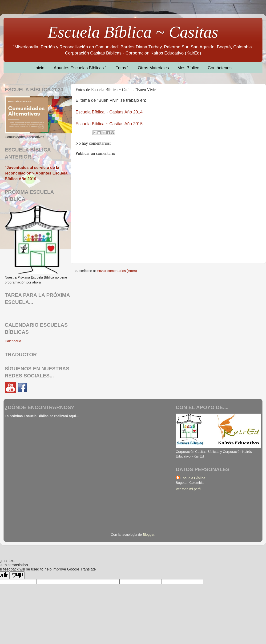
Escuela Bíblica (193, 478)
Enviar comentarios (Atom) (117, 271)
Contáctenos (220, 68)
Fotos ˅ (122, 68)
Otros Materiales (153, 68)
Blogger (149, 535)
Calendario (13, 341)
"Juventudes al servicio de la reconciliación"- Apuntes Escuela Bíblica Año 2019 (36, 173)
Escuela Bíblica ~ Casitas (133, 32)
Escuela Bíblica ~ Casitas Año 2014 (109, 112)
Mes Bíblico (188, 68)
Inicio (39, 68)
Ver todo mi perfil (189, 489)
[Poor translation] (17, 575)
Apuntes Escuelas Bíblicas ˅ (80, 68)
